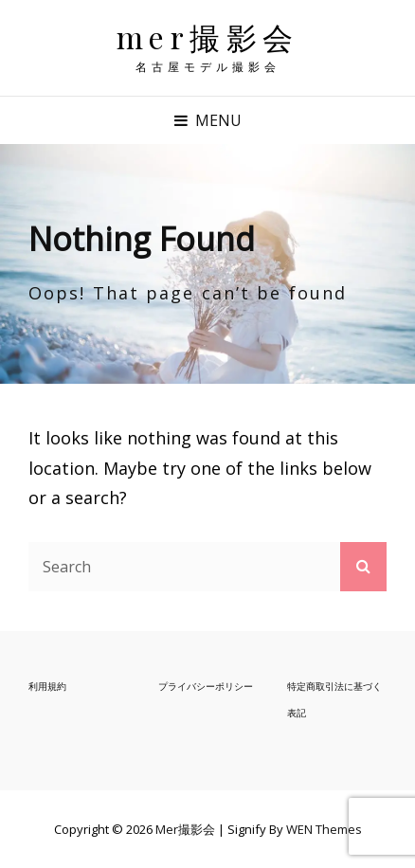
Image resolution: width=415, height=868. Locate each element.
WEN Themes (324, 829)
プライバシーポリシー (206, 686)
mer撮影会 (208, 36)
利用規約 (47, 686)
